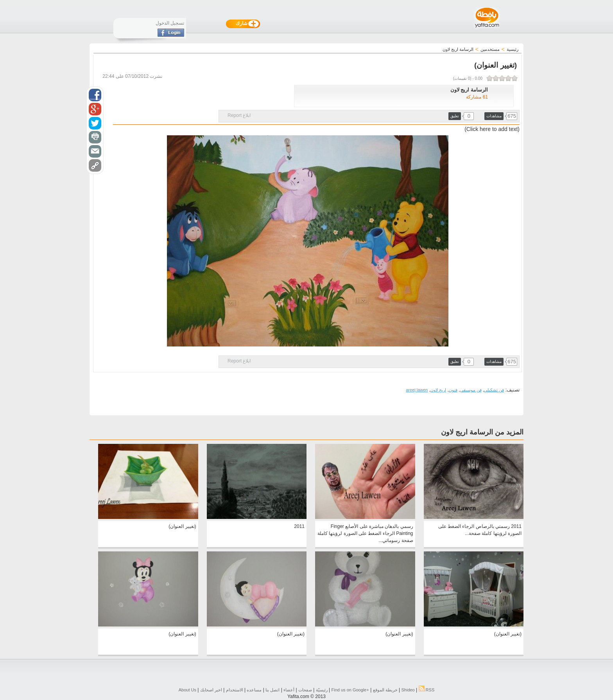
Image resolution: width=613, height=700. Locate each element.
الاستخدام (235, 690)
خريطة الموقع (385, 690)
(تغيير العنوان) (182, 526)
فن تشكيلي (494, 390)
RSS (427, 690)
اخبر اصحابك (211, 690)
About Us (187, 690)
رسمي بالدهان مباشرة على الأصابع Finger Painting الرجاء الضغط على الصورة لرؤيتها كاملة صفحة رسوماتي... (365, 533)
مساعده (254, 690)
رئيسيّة (322, 690)
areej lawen (417, 390)
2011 (299, 526)
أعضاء (289, 690)
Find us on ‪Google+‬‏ (350, 690)
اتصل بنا (272, 690)
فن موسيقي (471, 390)
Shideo (408, 690)
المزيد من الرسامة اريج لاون (482, 432)
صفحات (305, 690)
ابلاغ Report (239, 115)
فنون (453, 390)
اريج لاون (438, 390)
